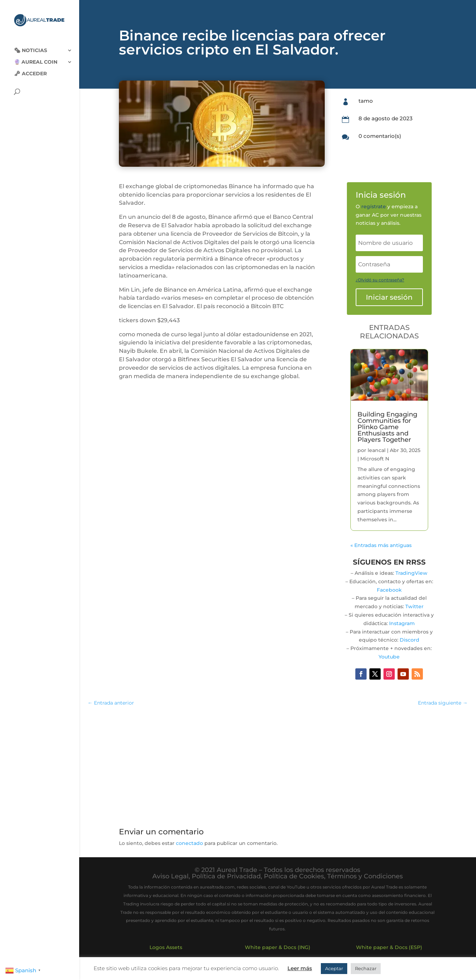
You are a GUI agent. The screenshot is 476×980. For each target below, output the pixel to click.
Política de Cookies (294, 876)
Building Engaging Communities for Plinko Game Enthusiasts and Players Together (387, 427)
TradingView (411, 573)
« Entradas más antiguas (381, 545)
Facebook (389, 590)
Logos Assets (166, 947)
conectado (189, 843)
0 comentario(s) (380, 136)
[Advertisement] (278, 763)
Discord (410, 640)
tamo (366, 101)
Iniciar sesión (389, 297)
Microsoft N (375, 459)
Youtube (389, 657)
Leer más (300, 968)
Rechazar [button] (366, 968)
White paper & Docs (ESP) (389, 947)
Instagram (402, 623)
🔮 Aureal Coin (36, 57)
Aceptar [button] (334, 968)
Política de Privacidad (226, 876)
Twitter (414, 606)
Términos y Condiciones (365, 876)
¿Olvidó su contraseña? (380, 280)
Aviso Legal (170, 876)
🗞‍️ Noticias (31, 45)
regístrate (374, 206)
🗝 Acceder (30, 68)
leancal (377, 450)
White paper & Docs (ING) (278, 947)
